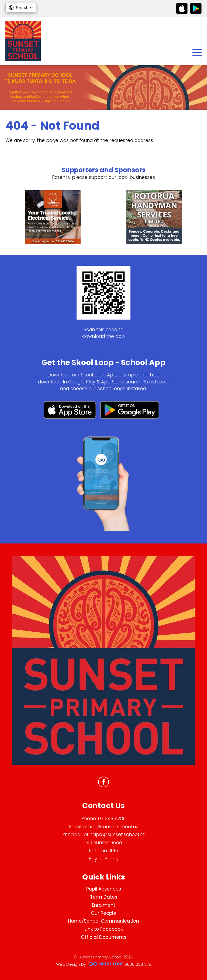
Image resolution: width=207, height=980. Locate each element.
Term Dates (104, 897)
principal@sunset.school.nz (114, 834)
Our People (103, 913)
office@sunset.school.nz (111, 827)
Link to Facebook (104, 929)
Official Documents (104, 937)
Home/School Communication (103, 921)
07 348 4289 (112, 819)
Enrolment (104, 905)
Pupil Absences (104, 889)
